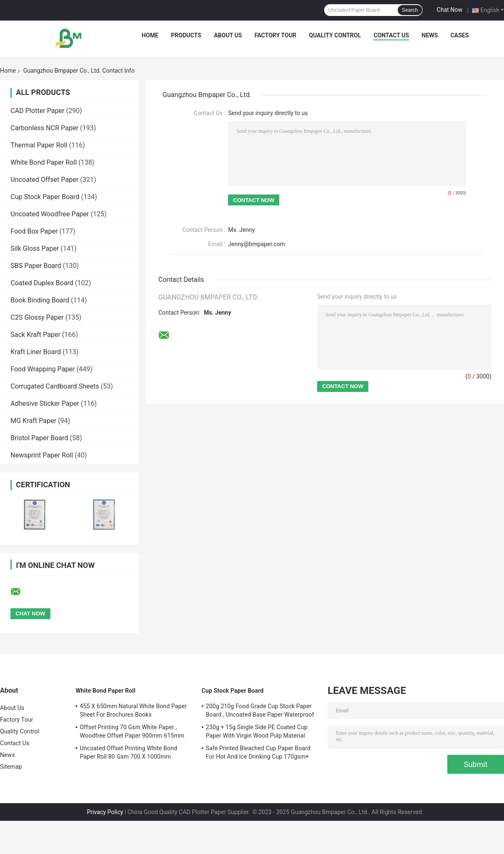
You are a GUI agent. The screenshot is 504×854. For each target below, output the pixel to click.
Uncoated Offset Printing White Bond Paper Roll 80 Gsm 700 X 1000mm (129, 752)
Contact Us (391, 35)
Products (186, 35)
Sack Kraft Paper (35, 335)
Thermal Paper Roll (39, 145)
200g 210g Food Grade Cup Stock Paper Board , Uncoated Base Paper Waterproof (260, 710)
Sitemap (11, 767)
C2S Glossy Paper (37, 317)
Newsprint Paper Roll (42, 455)
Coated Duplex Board (42, 283)
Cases (459, 35)
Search (410, 10)
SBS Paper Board (36, 266)
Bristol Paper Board (39, 438)
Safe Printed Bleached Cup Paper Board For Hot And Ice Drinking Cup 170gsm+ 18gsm (258, 754)
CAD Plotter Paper (37, 111)
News (430, 35)
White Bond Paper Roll (44, 162)
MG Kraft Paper (33, 421)
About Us (228, 35)
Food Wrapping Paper (43, 369)
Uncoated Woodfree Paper (50, 214)
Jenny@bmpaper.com (257, 244)
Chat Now (450, 10)
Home (150, 35)
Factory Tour (276, 35)
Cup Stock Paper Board (45, 197)
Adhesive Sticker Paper (45, 403)
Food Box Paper (34, 231)
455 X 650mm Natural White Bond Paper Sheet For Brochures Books (133, 710)
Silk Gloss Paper (35, 248)
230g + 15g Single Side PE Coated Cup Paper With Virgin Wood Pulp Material (257, 731)
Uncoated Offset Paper (45, 180)
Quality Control (335, 35)
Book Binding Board (40, 300)
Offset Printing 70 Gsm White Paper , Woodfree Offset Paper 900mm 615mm (132, 731)
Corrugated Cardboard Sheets (55, 386)
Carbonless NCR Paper (45, 128)
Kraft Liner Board (36, 352)
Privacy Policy (105, 812)
